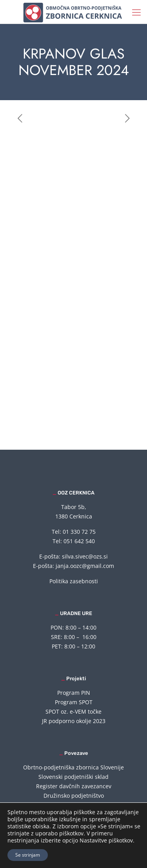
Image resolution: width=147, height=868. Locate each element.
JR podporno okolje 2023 (74, 721)
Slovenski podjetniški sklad (73, 777)
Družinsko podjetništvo (74, 796)
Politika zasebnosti (74, 581)
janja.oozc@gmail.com (85, 566)
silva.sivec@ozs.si (85, 556)
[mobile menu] (136, 12)
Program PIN (74, 693)
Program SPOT (74, 702)
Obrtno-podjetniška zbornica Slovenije (73, 767)
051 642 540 (79, 541)
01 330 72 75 (79, 532)
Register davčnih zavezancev (74, 786)
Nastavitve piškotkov (106, 841)
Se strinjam (28, 855)
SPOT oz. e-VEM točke (73, 711)
